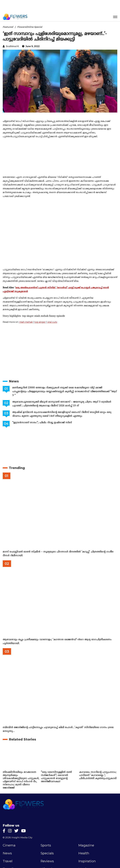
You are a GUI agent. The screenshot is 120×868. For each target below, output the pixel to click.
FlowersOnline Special (30, 27)
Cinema (9, 845)
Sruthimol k (12, 46)
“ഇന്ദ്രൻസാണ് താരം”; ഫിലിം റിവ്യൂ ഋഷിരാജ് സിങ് (42, 423)
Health (84, 853)
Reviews (47, 861)
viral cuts (52, 322)
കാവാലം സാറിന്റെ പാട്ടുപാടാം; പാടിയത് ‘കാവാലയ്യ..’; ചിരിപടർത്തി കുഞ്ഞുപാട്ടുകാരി (98, 775)
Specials (47, 853)
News (14, 381)
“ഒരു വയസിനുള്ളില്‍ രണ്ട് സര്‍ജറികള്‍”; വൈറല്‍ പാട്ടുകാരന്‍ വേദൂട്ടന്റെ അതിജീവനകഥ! (56, 777)
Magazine (86, 845)
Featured (8, 27)
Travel (8, 861)
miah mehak (26, 322)
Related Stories (22, 739)
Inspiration (87, 861)
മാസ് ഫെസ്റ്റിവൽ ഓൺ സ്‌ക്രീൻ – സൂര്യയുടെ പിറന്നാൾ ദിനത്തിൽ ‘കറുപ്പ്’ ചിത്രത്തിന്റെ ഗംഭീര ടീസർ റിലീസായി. (58, 554)
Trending (17, 468)
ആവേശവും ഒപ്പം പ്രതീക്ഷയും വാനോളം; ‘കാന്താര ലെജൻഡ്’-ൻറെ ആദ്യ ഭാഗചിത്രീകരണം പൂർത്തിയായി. (57, 642)
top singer (40, 322)
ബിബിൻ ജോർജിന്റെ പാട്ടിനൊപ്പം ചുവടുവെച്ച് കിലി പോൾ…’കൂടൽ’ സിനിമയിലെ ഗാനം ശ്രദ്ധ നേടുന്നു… (58, 729)
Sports (46, 845)
